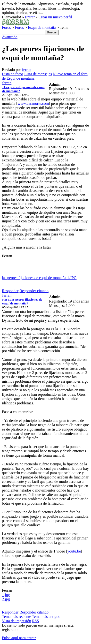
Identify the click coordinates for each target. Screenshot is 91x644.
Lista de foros (13, 74)
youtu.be (74, 551)
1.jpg (6, 595)
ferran (27, 70)
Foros (6, 27)
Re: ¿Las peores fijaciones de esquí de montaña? (22, 301)
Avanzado (10, 37)
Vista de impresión (17, 621)
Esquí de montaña (42, 27)
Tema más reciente (17, 617)
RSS (35, 621)
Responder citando (34, 291)
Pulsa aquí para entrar (19, 638)
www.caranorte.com (33, 103)
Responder (10, 291)
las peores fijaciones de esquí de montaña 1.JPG (39, 278)
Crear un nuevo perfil (55, 17)
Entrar (30, 17)
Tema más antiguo (46, 617)
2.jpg (6, 599)
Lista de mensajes (38, 74)
